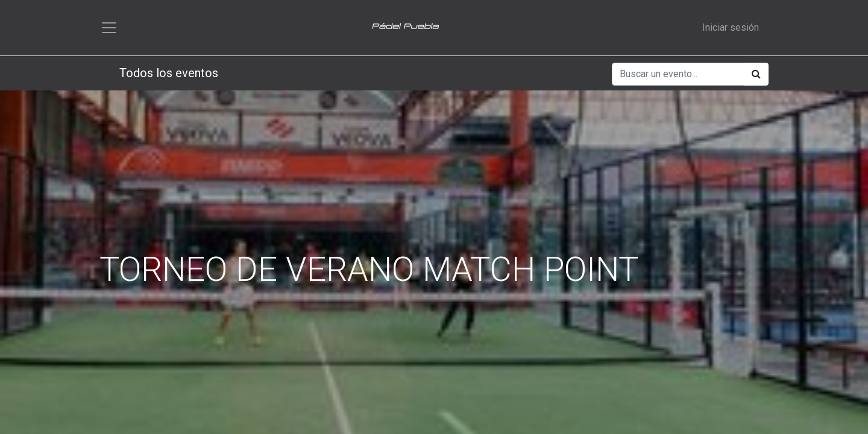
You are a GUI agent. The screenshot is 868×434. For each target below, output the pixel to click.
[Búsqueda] (756, 74)
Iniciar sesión (731, 27)
